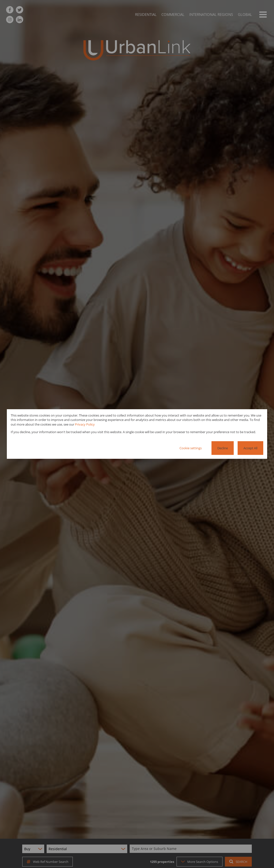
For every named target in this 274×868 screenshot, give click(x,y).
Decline (223, 448)
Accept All (250, 448)
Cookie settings (191, 448)
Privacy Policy (85, 424)
